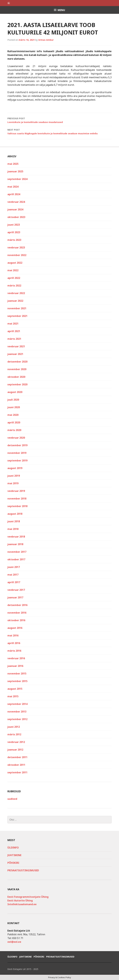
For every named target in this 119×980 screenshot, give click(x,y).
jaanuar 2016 (15, 666)
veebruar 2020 (16, 438)
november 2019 (17, 453)
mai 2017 (13, 575)
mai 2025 (13, 164)
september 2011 (17, 772)
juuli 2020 (13, 400)
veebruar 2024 (16, 202)
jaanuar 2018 (15, 544)
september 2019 (17, 461)
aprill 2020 (14, 422)
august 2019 (15, 468)
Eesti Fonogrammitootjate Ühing (28, 897)
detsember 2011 (17, 757)
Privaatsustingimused (23, 870)
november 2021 (17, 308)
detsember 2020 (17, 362)
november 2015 (17, 674)
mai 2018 (13, 529)
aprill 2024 (14, 194)
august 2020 (15, 392)
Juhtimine (14, 855)
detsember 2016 (17, 605)
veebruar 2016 (16, 658)
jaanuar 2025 (15, 171)
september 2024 (17, 179)
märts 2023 (14, 240)
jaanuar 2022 (15, 301)
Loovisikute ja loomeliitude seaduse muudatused (59, 120)
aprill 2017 (14, 582)
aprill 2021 (14, 331)
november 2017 (17, 552)
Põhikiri (13, 863)
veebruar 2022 (16, 293)
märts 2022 (14, 286)
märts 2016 (14, 651)
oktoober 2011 (16, 765)
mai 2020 (13, 415)
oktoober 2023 (16, 217)
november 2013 (17, 712)
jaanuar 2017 (15, 597)
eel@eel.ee (14, 942)
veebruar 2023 (16, 247)
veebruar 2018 (16, 537)
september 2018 (17, 506)
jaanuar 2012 (15, 750)
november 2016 (17, 613)
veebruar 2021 (16, 346)
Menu (61, 10)
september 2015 (17, 681)
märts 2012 (14, 734)
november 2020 (17, 369)
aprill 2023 (14, 232)
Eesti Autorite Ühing (20, 901)
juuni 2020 (14, 407)
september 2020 (17, 384)
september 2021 (17, 316)
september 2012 (17, 719)
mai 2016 (13, 635)
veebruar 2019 (16, 491)
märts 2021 (14, 339)
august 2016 (15, 628)
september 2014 (17, 704)
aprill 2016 (14, 643)
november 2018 (17, 499)
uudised (12, 799)
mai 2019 (13, 483)
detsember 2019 (17, 445)
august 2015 (15, 689)
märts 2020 (14, 430)
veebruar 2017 (16, 590)
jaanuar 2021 (15, 354)
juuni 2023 (14, 225)
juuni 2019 (14, 476)
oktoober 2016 (16, 620)
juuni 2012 (14, 727)
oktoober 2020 (16, 377)
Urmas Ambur (46, 40)
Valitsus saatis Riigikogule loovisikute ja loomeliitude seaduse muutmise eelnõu (59, 131)
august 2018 (15, 514)
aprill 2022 (14, 278)
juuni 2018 (14, 521)
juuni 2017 (14, 567)
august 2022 (15, 263)
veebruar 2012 (16, 742)
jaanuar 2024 (15, 209)
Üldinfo (13, 848)
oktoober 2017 (16, 559)
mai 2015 (13, 696)
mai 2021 (13, 324)
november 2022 (17, 255)
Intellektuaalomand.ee (22, 904)
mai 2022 (13, 270)
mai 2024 (13, 187)
